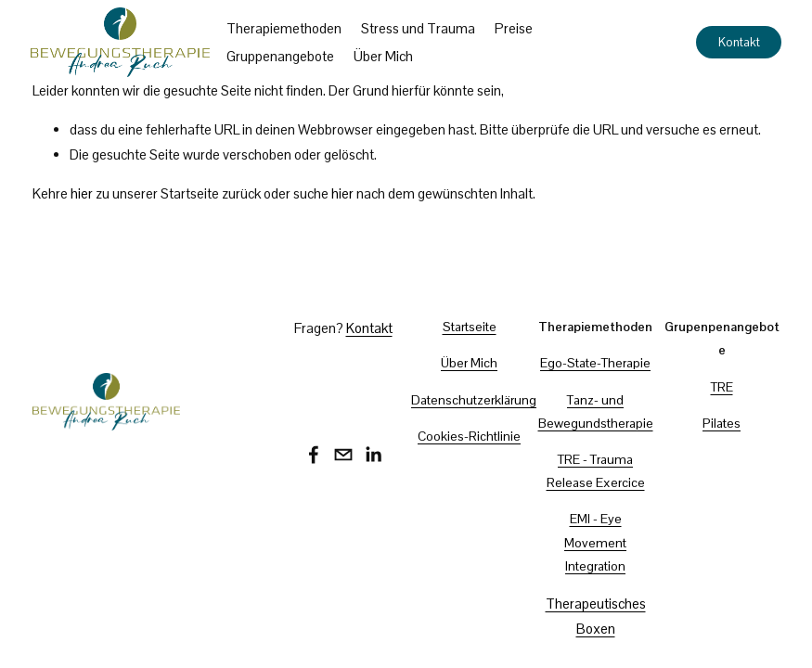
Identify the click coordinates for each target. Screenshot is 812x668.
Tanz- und (595, 400)
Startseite (470, 327)
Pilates (722, 423)
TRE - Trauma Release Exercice (596, 471)
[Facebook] (314, 455)
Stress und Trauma (420, 29)
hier (82, 193)
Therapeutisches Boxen (596, 616)
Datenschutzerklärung (474, 400)
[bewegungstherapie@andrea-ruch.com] (343, 455)
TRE (722, 387)
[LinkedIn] (373, 455)
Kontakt (737, 43)
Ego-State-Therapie (595, 363)
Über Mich (385, 57)
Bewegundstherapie (596, 423)
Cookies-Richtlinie (469, 436)
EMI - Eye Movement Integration (595, 542)
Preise (516, 29)
